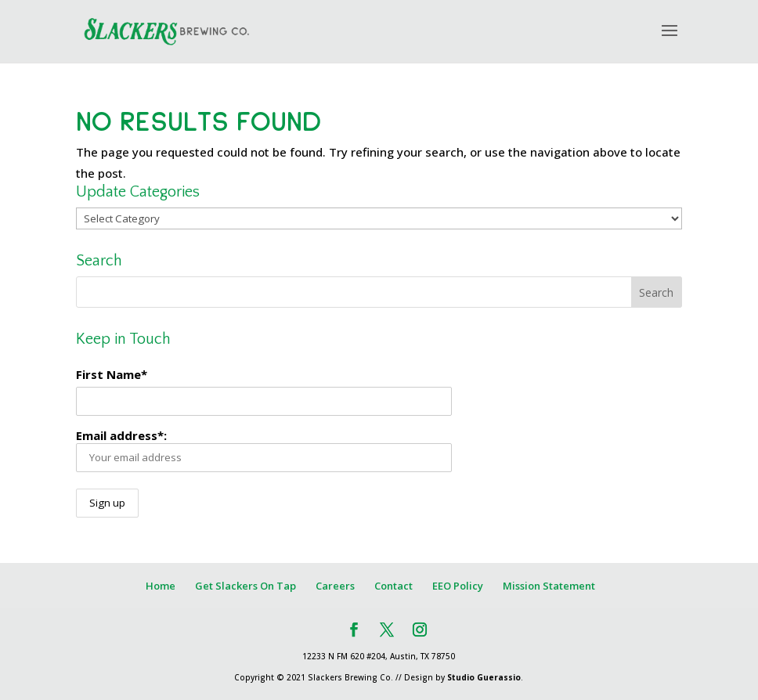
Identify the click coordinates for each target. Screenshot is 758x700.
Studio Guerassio (484, 677)
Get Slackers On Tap (245, 586)
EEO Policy (458, 586)
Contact (393, 586)
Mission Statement (549, 586)
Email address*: (264, 450)
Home (161, 586)
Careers (335, 586)
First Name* (112, 374)
